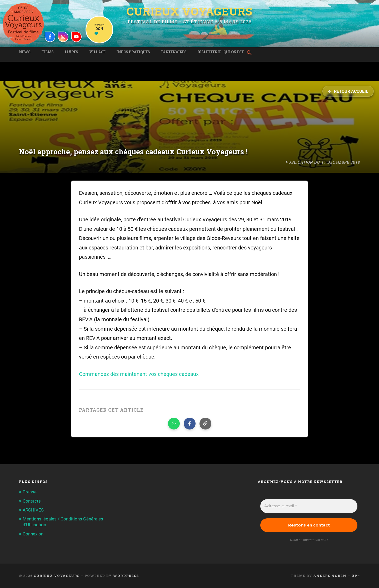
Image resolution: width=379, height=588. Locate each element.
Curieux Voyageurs (189, 11)
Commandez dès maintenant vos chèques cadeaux (139, 374)
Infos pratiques (133, 52)
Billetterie (209, 52)
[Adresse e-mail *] (309, 506)
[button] (251, 53)
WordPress (126, 576)
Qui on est (234, 52)
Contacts (32, 501)
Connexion (33, 534)
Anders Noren (330, 576)
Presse (30, 492)
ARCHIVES (33, 510)
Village (97, 52)
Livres (71, 52)
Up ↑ (356, 576)
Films (48, 52)
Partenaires (174, 52)
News (25, 52)
